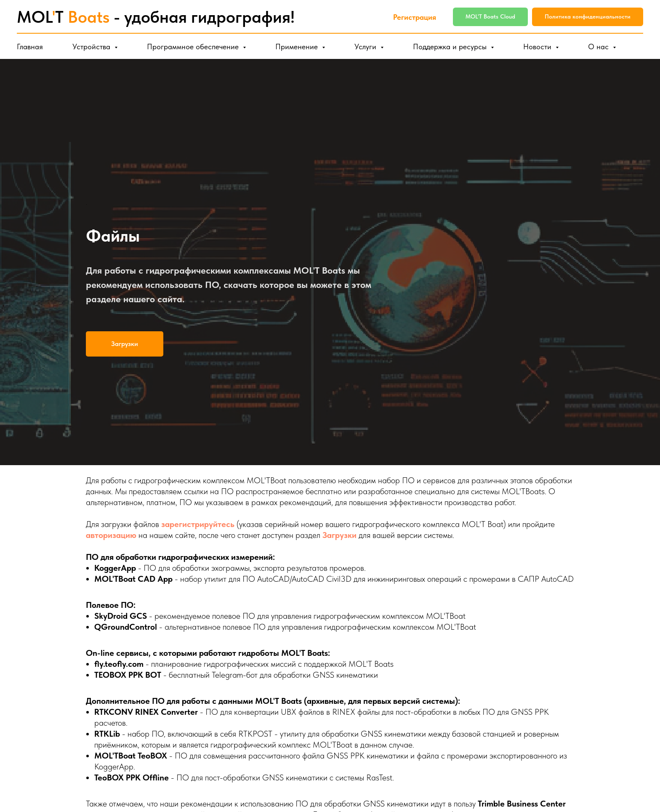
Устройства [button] (92, 47)
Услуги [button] (366, 47)
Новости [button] (538, 47)
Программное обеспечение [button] (194, 47)
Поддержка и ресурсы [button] (451, 47)
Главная (30, 47)
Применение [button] (298, 47)
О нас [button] (599, 47)
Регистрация (415, 17)
